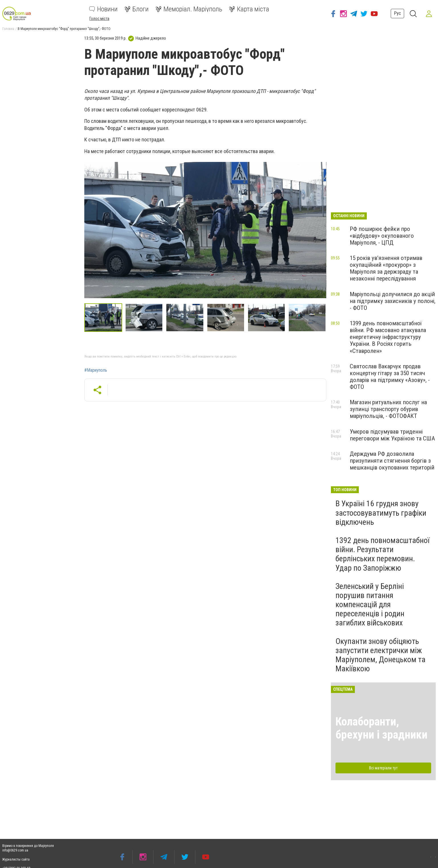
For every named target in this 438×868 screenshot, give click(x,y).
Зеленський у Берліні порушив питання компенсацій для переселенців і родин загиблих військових (370, 605)
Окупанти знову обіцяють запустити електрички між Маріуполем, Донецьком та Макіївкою (380, 655)
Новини (103, 9)
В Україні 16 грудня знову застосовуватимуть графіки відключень (381, 513)
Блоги (137, 9)
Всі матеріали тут (383, 768)
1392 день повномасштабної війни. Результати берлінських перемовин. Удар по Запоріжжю (382, 554)
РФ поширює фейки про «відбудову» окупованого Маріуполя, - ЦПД (382, 236)
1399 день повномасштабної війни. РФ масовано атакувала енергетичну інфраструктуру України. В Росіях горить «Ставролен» (388, 337)
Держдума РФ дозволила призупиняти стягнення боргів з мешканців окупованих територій (392, 461)
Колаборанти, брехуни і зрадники (381, 728)
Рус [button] (397, 13)
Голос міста (99, 19)
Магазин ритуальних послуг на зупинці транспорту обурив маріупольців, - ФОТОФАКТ (388, 409)
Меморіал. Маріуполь (189, 9)
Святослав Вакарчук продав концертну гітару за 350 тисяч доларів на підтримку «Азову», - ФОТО (390, 377)
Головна (8, 29)
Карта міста (249, 9)
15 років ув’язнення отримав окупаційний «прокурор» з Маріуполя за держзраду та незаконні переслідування (386, 268)
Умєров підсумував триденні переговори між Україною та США (392, 435)
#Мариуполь (96, 370)
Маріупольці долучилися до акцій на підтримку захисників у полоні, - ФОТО (393, 301)
